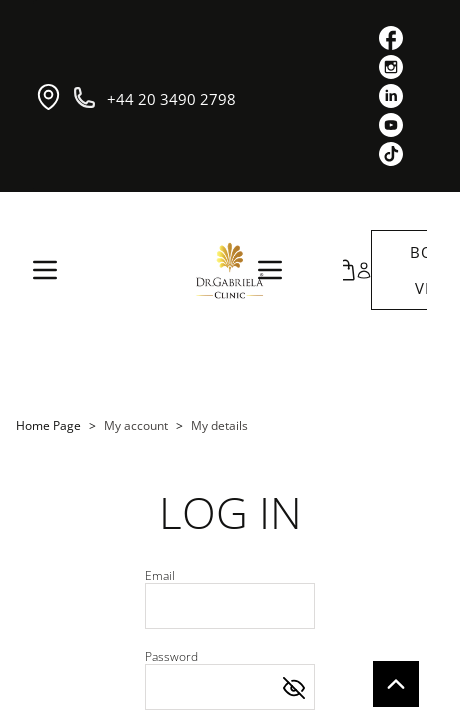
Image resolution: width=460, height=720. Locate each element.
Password (171, 656)
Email (160, 575)
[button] (350, 270)
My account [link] (136, 425)
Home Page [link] (48, 425)
